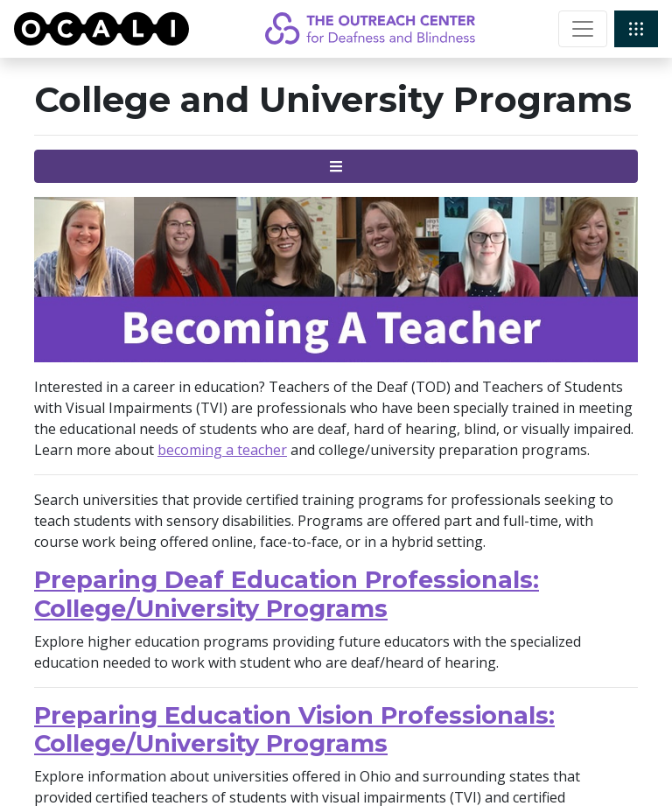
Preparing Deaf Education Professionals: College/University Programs (287, 594)
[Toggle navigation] (583, 29)
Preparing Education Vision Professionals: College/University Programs (294, 730)
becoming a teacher (222, 450)
